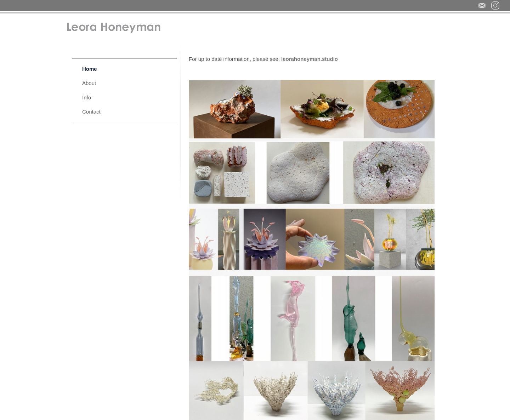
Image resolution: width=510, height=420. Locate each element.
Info (87, 97)
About (89, 83)
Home (90, 69)
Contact (91, 112)
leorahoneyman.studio (310, 59)
